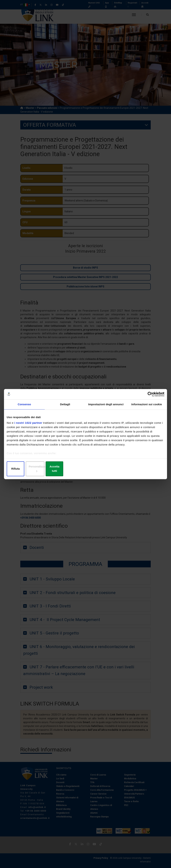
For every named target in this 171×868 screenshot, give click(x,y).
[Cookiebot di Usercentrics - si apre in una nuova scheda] (148, 396)
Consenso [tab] (24, 407)
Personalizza (86, 469)
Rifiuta (33, 469)
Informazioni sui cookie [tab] (147, 407)
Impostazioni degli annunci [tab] (106, 407)
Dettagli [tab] (65, 407)
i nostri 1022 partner (28, 425)
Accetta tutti (138, 469)
